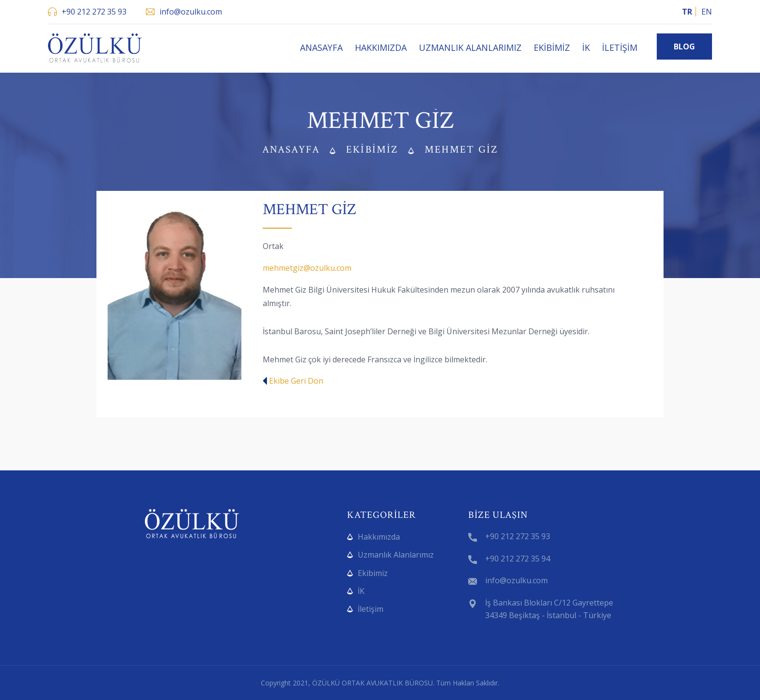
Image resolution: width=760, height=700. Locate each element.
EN (707, 12)
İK (586, 47)
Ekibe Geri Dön (293, 381)
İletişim (620, 47)
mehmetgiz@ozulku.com (307, 268)
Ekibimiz (552, 47)
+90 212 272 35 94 (518, 559)
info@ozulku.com (191, 12)
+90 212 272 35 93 (94, 12)
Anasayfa (321, 47)
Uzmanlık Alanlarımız (470, 47)
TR (687, 12)
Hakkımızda (381, 47)
